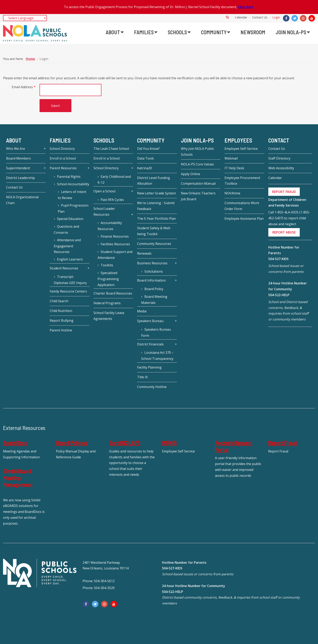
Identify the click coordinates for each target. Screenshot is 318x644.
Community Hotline (152, 387)
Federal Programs (107, 303)
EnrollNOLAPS (125, 443)
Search (227, 17)
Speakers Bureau (150, 321)
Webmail (231, 158)
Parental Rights (69, 177)
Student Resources (64, 268)
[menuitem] (115, 32)
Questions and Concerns (66, 229)
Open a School (104, 191)
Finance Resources (115, 236)
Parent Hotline (61, 330)
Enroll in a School (63, 158)
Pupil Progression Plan (73, 208)
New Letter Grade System (156, 193)
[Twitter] (295, 18)
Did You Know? (148, 149)
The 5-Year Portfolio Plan (156, 219)
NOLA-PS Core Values (197, 164)
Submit (55, 106)
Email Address (24, 87)
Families (60, 140)
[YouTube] (312, 18)
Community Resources (154, 244)
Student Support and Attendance (115, 255)
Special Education (70, 219)
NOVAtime (232, 193)
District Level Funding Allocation (154, 181)
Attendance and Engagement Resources (67, 246)
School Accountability (73, 184)
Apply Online (191, 174)
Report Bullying (62, 320)
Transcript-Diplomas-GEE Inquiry (70, 280)
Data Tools (146, 158)
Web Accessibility (281, 168)
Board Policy (154, 289)
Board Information (151, 280)
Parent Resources (63, 168)
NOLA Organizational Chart (22, 200)
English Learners (70, 259)
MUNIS (169, 443)
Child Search (59, 301)
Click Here (246, 7)
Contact (279, 140)
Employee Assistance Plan (244, 219)
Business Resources (152, 263)
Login (276, 17)
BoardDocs (15, 443)
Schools (104, 140)
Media (142, 311)
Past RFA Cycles (112, 200)
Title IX (142, 377)
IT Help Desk (234, 168)
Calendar (241, 17)
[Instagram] (303, 18)
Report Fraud (283, 443)
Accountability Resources (110, 226)
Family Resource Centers (68, 291)
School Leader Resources (104, 212)
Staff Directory (279, 158)
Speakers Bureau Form (156, 332)
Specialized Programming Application (108, 279)
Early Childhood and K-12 (114, 180)
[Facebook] (286, 18)
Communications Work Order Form (242, 206)
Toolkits (107, 265)
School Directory (62, 149)
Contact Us (260, 17)
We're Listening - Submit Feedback (156, 206)
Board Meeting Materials (154, 300)
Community (151, 140)
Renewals (144, 253)
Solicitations (154, 271)
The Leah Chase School (111, 149)
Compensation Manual (198, 183)
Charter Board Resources (113, 293)
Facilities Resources (115, 244)
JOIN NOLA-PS (197, 140)
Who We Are (16, 149)
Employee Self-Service (241, 149)
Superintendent (18, 168)
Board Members (18, 158)
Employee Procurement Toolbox (242, 181)
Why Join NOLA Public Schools (197, 152)
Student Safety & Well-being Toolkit (154, 231)
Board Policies (72, 443)
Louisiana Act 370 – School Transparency (157, 356)
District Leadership (20, 178)
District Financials (150, 344)
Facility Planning (149, 367)
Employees (238, 140)
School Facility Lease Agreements (109, 316)
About (14, 140)
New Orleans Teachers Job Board (198, 196)
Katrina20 (144, 168)
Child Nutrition (61, 311)
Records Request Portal (234, 446)
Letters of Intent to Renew (72, 195)
